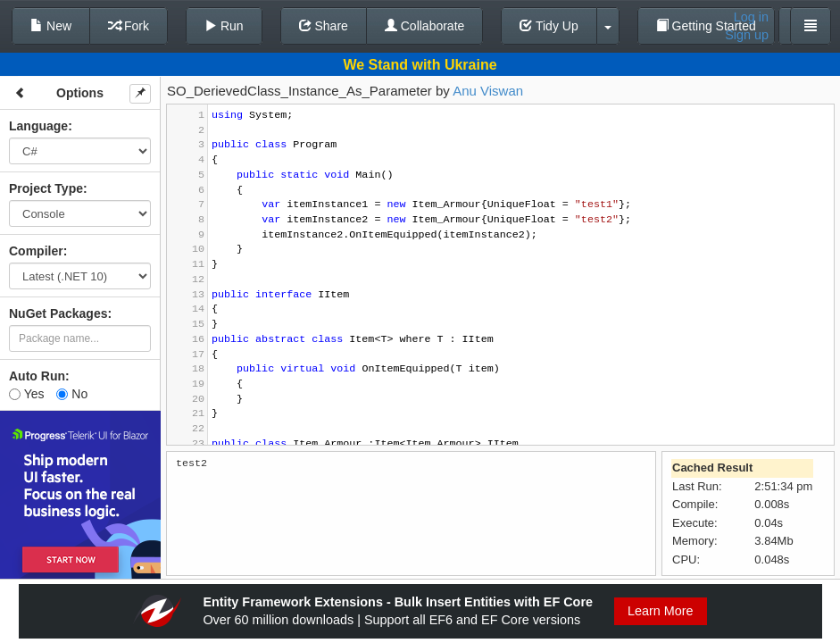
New (51, 26)
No (72, 394)
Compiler (36, 251)
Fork (129, 26)
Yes (26, 394)
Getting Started (706, 26)
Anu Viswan (488, 91)
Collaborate (425, 26)
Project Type (46, 188)
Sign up (747, 35)
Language (38, 126)
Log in (751, 17)
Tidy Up (549, 26)
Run (224, 26)
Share (324, 26)
